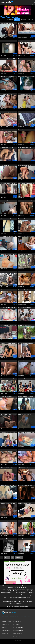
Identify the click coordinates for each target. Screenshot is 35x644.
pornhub (32, 38)
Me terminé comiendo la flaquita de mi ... (26, 183)
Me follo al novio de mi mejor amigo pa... (25, 521)
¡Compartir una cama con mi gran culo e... (26, 539)
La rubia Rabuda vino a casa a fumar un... (25, 450)
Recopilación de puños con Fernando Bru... (7, 148)
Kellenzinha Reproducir (24, 290)
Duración (31, 20)
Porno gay (4, 627)
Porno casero (5, 634)
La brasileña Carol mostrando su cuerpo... (26, 201)
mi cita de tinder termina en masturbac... (25, 148)
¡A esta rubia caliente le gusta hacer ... (25, 361)
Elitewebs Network (6, 621)
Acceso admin (17, 640)
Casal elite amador (5, 165)
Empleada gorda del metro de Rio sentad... (26, 432)
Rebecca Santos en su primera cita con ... (26, 397)
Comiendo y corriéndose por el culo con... (8, 41)
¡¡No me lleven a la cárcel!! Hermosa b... (25, 308)
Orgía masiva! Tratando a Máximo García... (9, 379)
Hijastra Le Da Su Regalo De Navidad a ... (25, 415)
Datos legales (5, 616)
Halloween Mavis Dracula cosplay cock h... (9, 343)
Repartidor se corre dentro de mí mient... (26, 237)
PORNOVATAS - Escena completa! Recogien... (9, 486)
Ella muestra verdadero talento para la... (8, 415)
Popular (17, 20)
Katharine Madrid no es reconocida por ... (6, 272)
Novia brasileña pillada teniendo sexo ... (26, 77)
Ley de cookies (14, 616)
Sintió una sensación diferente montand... (26, 112)
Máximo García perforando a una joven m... (9, 290)
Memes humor (17, 621)
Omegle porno (5, 624)
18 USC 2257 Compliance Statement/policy (18, 607)
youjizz (15, 286)
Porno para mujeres (18, 631)
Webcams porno (6, 631)
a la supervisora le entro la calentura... (25, 503)
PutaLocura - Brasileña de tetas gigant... (8, 59)
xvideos (15, 38)
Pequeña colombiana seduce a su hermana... (26, 59)
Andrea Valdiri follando (6, 539)
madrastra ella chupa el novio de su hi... (26, 379)
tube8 (15, 375)
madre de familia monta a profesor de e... (7, 201)
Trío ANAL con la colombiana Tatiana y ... (7, 77)
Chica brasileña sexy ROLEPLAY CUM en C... (8, 237)
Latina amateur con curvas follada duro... (7, 130)
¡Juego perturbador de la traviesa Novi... (7, 23)
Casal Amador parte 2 (6, 219)
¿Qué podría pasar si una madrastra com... (24, 468)
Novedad (24, 20)
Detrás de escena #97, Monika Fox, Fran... (8, 432)
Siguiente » (19, 557)
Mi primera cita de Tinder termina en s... (7, 468)
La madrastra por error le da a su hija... (9, 521)
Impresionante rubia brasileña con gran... (8, 450)
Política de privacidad (25, 616)
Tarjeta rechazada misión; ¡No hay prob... (8, 503)
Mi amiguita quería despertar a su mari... (26, 343)
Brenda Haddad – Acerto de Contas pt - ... (25, 486)
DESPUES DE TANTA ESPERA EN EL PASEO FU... (26, 166)
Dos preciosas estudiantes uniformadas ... (25, 326)
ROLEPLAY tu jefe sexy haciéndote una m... (6, 397)
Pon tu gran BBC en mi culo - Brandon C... (25, 41)
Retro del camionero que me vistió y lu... (25, 130)
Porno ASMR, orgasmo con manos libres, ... (9, 254)
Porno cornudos (6, 637)
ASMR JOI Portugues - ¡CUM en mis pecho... (8, 308)
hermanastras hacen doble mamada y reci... (7, 94)
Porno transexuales (18, 627)
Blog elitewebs (17, 637)
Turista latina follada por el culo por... (26, 94)
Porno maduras (17, 624)
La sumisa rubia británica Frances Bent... (24, 219)
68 (13, 557)
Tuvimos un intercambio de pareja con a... (25, 272)
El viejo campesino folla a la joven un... (26, 254)
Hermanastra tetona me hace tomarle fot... (8, 183)
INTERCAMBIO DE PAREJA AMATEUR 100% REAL (24, 23)
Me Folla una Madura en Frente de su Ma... (8, 326)
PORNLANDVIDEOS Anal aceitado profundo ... (9, 361)
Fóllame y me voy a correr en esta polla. (9, 112)
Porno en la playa (18, 634)
